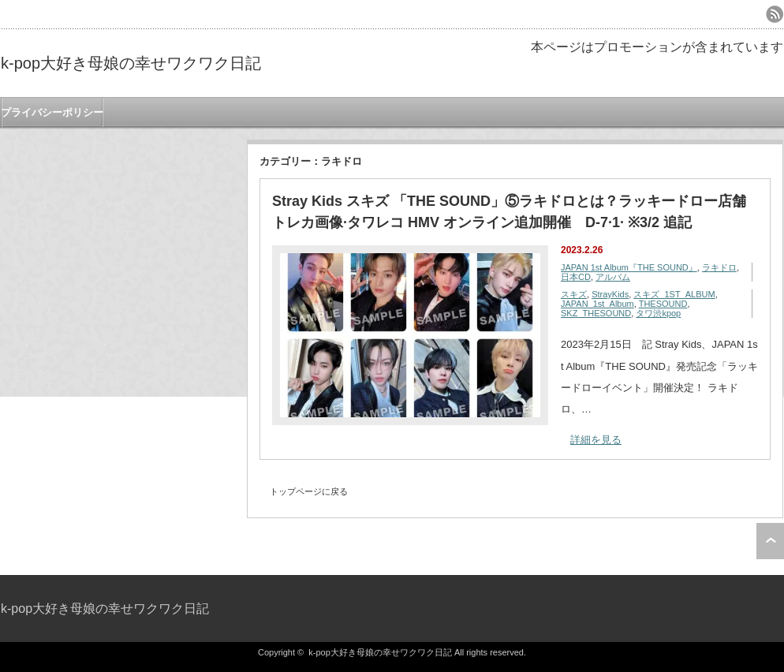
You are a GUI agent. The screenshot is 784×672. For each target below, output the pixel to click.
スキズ (574, 294)
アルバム (613, 277)
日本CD (576, 277)
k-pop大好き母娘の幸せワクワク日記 (131, 63)
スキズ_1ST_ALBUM (674, 294)
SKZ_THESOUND (596, 313)
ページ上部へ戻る (770, 541)
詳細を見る (596, 440)
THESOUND (663, 304)
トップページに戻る (309, 491)
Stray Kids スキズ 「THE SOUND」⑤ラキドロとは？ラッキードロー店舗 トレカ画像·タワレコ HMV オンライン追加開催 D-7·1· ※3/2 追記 (509, 212)
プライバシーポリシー (52, 112)
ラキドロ (719, 267)
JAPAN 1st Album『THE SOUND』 (629, 267)
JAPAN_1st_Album (597, 304)
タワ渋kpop (658, 313)
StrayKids (610, 294)
